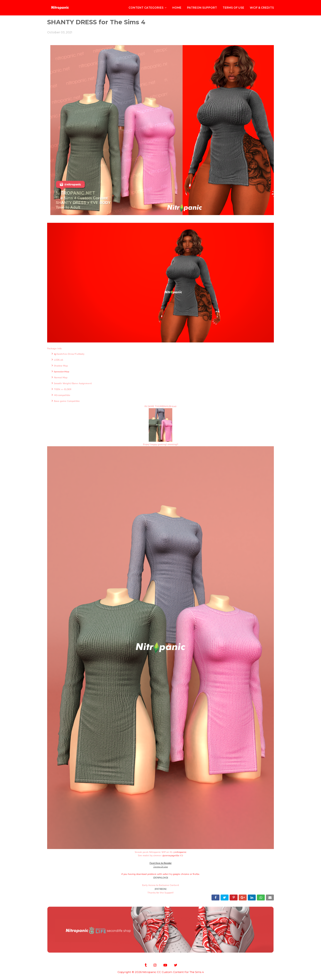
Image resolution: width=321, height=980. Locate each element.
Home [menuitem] (177, 8)
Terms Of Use (161, 867)
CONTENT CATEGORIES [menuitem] (146, 8)
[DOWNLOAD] (161, 878)
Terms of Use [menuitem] (233, 8)
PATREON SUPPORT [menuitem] (202, 8)
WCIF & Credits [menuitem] (262, 8)
